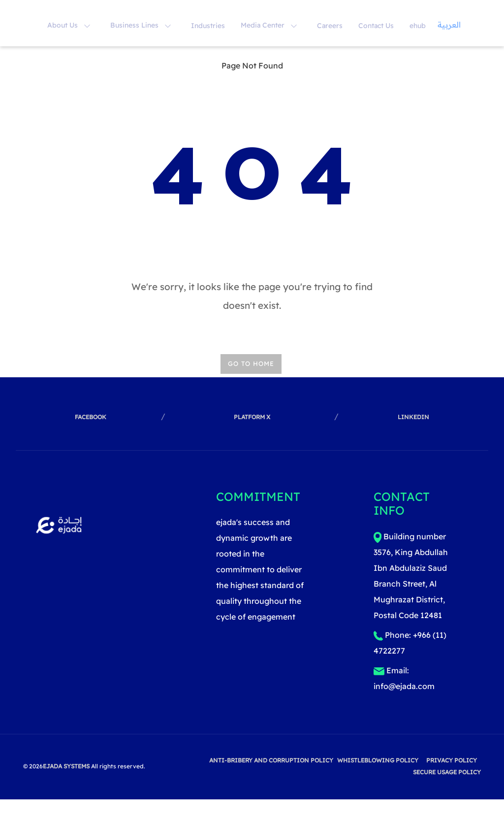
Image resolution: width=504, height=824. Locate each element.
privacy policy (452, 760)
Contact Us (376, 26)
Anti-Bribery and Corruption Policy (271, 760)
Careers (330, 26)
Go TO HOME (251, 363)
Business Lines (141, 25)
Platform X (252, 417)
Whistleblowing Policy (378, 760)
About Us (69, 25)
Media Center (269, 25)
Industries (208, 26)
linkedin (413, 417)
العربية (449, 25)
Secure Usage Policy (447, 772)
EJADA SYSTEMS (66, 766)
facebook (91, 417)
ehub (418, 26)
